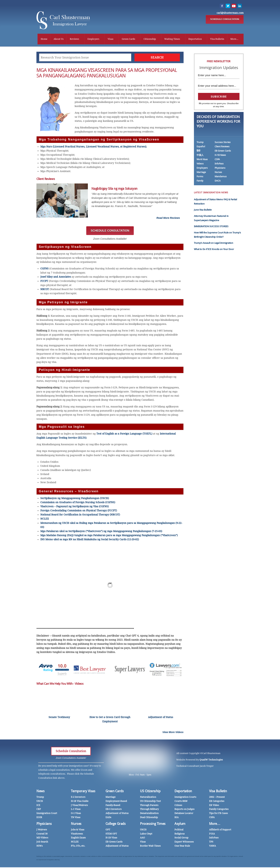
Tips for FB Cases (218, 814)
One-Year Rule (182, 847)
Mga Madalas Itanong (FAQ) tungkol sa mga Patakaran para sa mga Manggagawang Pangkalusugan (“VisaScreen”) (109, 536)
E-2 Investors (78, 798)
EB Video (214, 806)
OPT (108, 830)
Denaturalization (149, 814)
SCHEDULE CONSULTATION (225, 19)
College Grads (116, 824)
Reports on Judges (184, 810)
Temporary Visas (83, 792)
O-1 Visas (76, 814)
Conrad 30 (42, 834)
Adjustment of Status (117, 814)
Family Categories (219, 810)
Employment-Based (116, 802)
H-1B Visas (111, 838)
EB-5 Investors (114, 810)
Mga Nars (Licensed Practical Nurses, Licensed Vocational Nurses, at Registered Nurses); (94, 147)
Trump (200, 143)
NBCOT (45, 290)
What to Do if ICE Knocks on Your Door (214, 250)
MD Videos (42, 838)
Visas (111, 39)
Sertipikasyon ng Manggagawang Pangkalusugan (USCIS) (75, 499)
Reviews (74, 39)
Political (179, 830)
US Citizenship (150, 792)
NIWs (40, 847)
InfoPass (219, 164)
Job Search (42, 842)
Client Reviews (222, 147)
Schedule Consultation (71, 752)
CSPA (217, 160)
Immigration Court (47, 814)
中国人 (200, 156)
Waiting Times (172, 39)
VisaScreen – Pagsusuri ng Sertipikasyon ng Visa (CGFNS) (75, 507)
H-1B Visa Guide (80, 802)
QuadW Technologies (211, 760)
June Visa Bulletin (203, 210)
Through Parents (149, 806)
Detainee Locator (184, 814)
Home (44, 39)
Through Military (149, 810)
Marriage (201, 173)
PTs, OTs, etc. (78, 847)
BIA (177, 818)
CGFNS (44, 269)
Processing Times (153, 824)
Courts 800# (181, 802)
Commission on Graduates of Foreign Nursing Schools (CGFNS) (78, 503)
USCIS (40, 802)
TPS (211, 842)
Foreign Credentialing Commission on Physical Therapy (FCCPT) (79, 511)
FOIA (212, 834)
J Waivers (42, 830)
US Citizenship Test (150, 802)
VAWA (212, 847)
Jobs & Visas (78, 830)
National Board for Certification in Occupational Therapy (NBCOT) (80, 515)
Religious (180, 834)
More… (215, 824)
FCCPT (44, 282)
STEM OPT (111, 834)
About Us (59, 39)
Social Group (181, 838)
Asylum (180, 824)
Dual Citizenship (149, 818)
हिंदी (198, 151)
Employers (93, 39)
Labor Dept (146, 834)
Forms (200, 177)
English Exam (78, 838)
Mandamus (221, 177)
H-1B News (220, 156)
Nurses (218, 173)
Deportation (195, 39)
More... (234, 39)
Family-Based (113, 806)
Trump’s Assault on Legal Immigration (214, 244)
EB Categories (217, 802)
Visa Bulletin (217, 39)
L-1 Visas (76, 810)
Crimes (178, 806)
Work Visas (202, 160)
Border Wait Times (150, 847)
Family (200, 181)
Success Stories (223, 143)
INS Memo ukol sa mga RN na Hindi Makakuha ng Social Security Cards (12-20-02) (90, 540)
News (41, 792)
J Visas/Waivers (79, 806)
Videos (200, 164)
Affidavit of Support (220, 830)
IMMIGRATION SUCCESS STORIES (211, 227)
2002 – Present (217, 798)
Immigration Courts (185, 798)
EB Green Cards (223, 151)
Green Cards (128, 39)
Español (201, 147)
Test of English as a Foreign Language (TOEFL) (124, 434)
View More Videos (173, 733)
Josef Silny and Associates (56, 278)
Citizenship (150, 39)
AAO (142, 838)
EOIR (39, 818)
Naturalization (148, 798)
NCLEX (45, 520)
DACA (218, 181)
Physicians (220, 169)
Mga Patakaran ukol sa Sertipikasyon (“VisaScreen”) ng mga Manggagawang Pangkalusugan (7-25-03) (102, 532)
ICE (38, 806)
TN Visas (76, 818)
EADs (108, 818)
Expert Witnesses (184, 842)
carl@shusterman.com (230, 13)
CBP (39, 810)
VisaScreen (77, 834)
